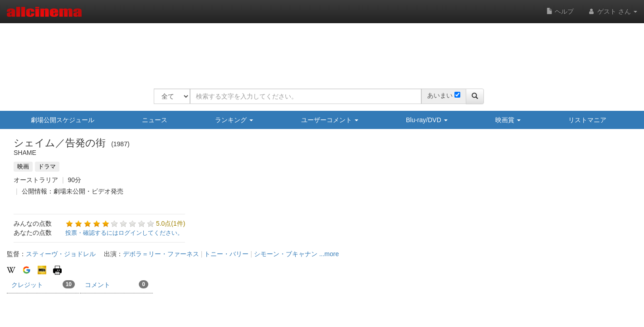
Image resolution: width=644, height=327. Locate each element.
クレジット (43, 284)
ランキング (234, 120)
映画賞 (508, 120)
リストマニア (587, 120)
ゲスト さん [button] (612, 11)
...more (329, 254)
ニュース (155, 120)
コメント (117, 284)
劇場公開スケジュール (63, 120)
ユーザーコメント (330, 120)
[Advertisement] (319, 50)
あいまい (440, 95)
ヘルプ (560, 11)
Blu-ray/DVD (427, 120)
